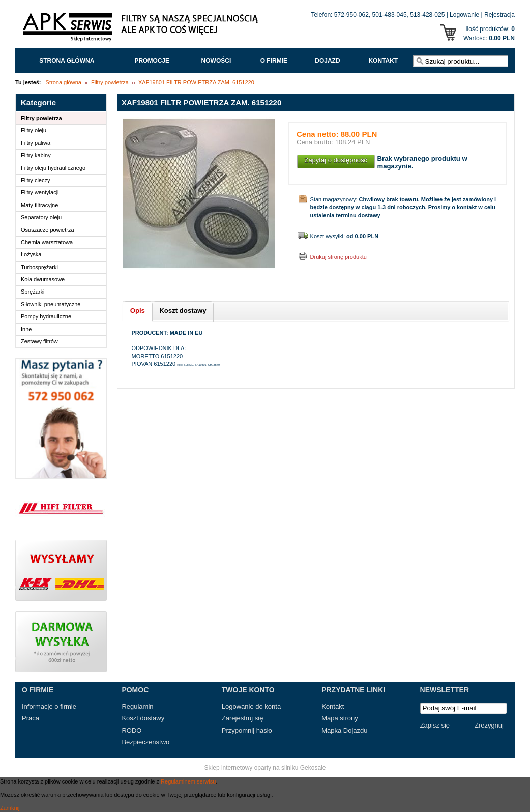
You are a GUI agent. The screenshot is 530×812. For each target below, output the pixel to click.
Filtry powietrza (110, 82)
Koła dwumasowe (43, 279)
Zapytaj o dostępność (336, 160)
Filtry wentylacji (40, 192)
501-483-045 (390, 15)
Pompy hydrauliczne (46, 316)
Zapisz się (435, 725)
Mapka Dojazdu (344, 730)
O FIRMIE (274, 61)
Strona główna (67, 61)
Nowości (216, 61)
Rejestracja (499, 15)
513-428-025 (427, 15)
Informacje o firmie (49, 706)
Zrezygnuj (489, 725)
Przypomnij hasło (247, 730)
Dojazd (327, 61)
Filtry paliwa (36, 143)
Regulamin (137, 706)
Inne (26, 329)
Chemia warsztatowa (47, 242)
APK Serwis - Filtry (142, 30)
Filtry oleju (34, 130)
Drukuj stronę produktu (338, 257)
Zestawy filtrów (39, 341)
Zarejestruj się (243, 718)
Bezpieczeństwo (145, 742)
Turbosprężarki (39, 267)
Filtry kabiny (36, 155)
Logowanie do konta (251, 706)
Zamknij (10, 808)
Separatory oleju (41, 217)
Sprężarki (33, 292)
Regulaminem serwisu (188, 781)
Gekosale (313, 768)
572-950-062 (351, 15)
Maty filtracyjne (39, 205)
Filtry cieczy (35, 180)
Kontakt (383, 61)
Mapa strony (340, 718)
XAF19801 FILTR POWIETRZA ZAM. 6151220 (196, 82)
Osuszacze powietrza (48, 230)
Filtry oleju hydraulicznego (53, 168)
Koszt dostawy (143, 718)
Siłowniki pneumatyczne (51, 304)
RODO (131, 730)
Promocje (152, 61)
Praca (31, 718)
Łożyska (31, 254)
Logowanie (464, 15)
